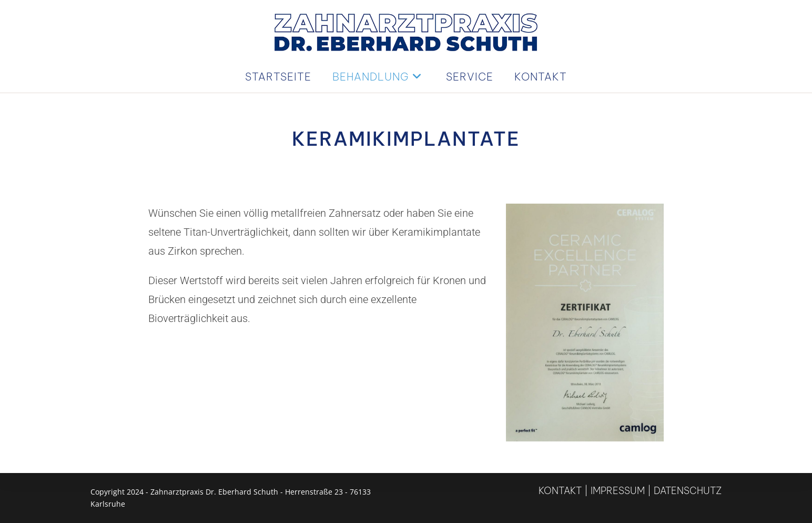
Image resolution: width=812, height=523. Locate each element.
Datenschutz (688, 491)
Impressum (618, 491)
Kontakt (560, 491)
